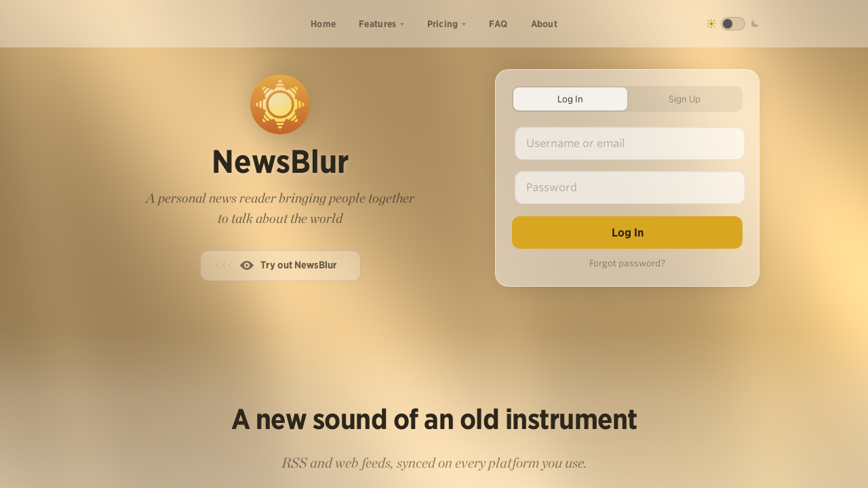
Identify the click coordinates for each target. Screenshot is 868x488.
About (545, 24)
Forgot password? (627, 263)
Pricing (443, 24)
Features (377, 24)
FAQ (498, 24)
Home (323, 24)
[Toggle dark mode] (733, 24)
